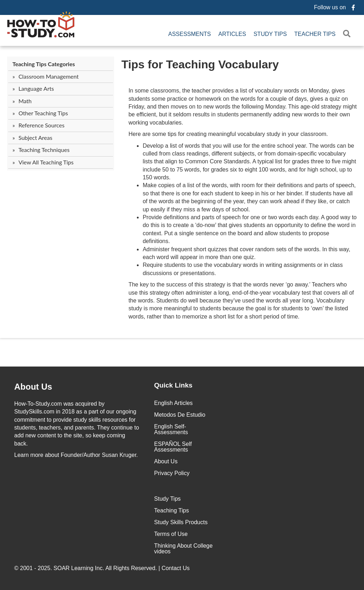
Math (25, 101)
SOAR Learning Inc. (79, 568)
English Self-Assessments (171, 429)
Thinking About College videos (184, 549)
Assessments (189, 34)
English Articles (174, 403)
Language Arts (36, 88)
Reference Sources (42, 125)
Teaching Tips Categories (44, 64)
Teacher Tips (315, 34)
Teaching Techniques (44, 150)
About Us (166, 461)
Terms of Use (171, 534)
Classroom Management (49, 76)
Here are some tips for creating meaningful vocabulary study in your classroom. (228, 134)
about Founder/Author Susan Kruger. (76, 455)
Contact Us (176, 568)
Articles (232, 34)
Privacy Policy (172, 473)
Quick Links (173, 385)
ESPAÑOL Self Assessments (173, 447)
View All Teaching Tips (46, 162)
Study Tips (270, 34)
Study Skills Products (181, 522)
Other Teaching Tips (43, 113)
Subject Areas (35, 138)
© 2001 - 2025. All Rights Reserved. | (103, 568)
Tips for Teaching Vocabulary (200, 64)
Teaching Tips (172, 510)
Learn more (29, 455)
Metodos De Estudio (180, 415)
